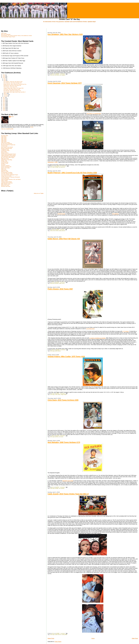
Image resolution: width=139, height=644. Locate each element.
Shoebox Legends (5, 166)
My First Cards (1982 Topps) (8, 157)
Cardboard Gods (5, 149)
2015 (4, 100)
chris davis (61, 437)
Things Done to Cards (6, 176)
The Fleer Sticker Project (7, 174)
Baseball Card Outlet (68, 481)
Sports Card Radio (5, 168)
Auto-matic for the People (7, 147)
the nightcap (115, 214)
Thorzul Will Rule (5, 178)
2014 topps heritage (54, 167)
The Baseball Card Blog (7, 172)
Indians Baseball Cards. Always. (9, 155)
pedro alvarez (58, 351)
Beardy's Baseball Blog (6, 148)
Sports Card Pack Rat (6, 167)
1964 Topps (4, 137)
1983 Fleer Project (5, 142)
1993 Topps (4, 33)
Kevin (12, 117)
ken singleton (63, 75)
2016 (4, 99)
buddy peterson (62, 231)
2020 (4, 76)
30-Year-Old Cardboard (7, 144)
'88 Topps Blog (5, 136)
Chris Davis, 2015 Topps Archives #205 (63, 400)
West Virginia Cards (6, 184)
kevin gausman (62, 167)
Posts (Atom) (58, 642)
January (6, 96)
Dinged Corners (5, 153)
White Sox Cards (5, 185)
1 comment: (62, 230)
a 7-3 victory (126, 331)
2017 (4, 97)
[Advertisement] (69, 25)
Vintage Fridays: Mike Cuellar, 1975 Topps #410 (66, 356)
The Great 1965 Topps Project (8, 37)
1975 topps (52, 395)
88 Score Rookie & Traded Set (8, 145)
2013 (4, 103)
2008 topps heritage (54, 488)
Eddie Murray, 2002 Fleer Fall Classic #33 (64, 239)
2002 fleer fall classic (54, 283)
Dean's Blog (4, 152)
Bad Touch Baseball (6, 34)
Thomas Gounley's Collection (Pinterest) (10, 177)
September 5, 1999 (53, 162)
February (6, 95)
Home (93, 638)
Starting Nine (4, 170)
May (5, 79)
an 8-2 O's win (61, 214)
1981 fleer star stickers (55, 75)
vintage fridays (64, 395)
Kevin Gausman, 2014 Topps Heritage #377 (65, 83)
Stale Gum (4, 169)
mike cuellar (58, 395)
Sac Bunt (3, 164)
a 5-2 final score (90, 329)
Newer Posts (51, 638)
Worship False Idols (6, 186)
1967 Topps (4, 139)
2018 (4, 78)
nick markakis (62, 488)
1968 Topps (4, 140)
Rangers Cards (5, 163)
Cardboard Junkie (5, 151)
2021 (4, 75)
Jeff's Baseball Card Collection (8, 156)
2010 (4, 107)
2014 (4, 102)
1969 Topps (4, 141)
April (5, 80)
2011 (4, 106)
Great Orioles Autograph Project (9, 154)
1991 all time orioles (54, 231)
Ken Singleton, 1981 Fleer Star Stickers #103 (65, 34)
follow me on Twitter (39, 193)
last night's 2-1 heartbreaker (94, 113)
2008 (4, 110)
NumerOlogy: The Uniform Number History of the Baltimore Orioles (17, 36)
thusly (32, 127)
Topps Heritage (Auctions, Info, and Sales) (11, 179)
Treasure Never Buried (6, 182)
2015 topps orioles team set (56, 635)
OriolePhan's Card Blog (7, 160)
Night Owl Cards (5, 159)
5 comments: (62, 436)
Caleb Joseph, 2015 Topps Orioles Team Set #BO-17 (68, 494)
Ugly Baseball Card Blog (7, 183)
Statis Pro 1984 (5, 171)
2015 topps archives (54, 437)
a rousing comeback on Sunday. (98, 338)
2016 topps (52, 351)
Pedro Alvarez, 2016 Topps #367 (60, 289)
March (5, 93)
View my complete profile (7, 129)
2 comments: (63, 350)
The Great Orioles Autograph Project (10, 175)
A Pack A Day (4, 146)
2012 (4, 104)
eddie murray (62, 283)
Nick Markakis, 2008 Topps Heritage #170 (64, 442)
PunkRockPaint (5, 162)
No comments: (63, 166)
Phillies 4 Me (4, 161)
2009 (4, 109)
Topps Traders (4, 181)
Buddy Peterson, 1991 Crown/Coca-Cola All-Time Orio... (15, 84)
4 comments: (62, 74)
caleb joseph (64, 635)
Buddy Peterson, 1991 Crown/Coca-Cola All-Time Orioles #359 (72, 173)
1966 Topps (4, 138)
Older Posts (135, 638)
